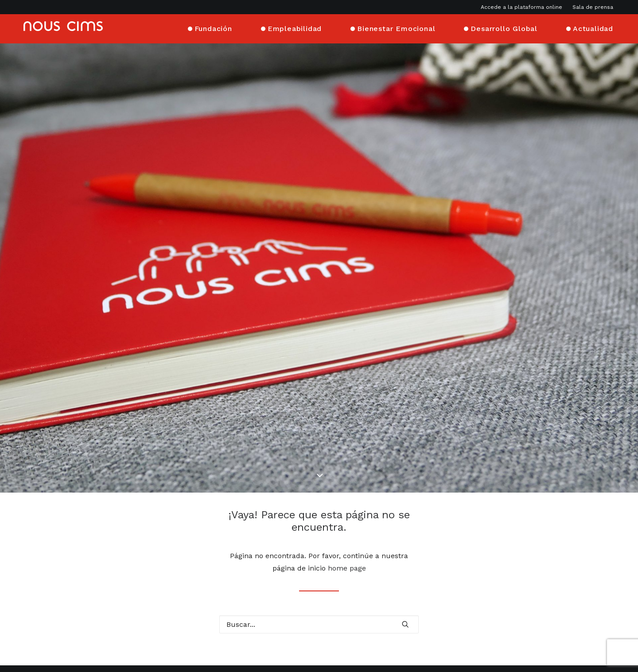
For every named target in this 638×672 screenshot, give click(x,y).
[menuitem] (523, 7)
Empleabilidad (295, 28)
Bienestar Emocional (396, 28)
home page (347, 524)
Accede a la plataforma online (521, 7)
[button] (405, 580)
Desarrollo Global (504, 28)
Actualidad (593, 28)
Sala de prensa (593, 7)
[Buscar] (319, 581)
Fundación (213, 28)
